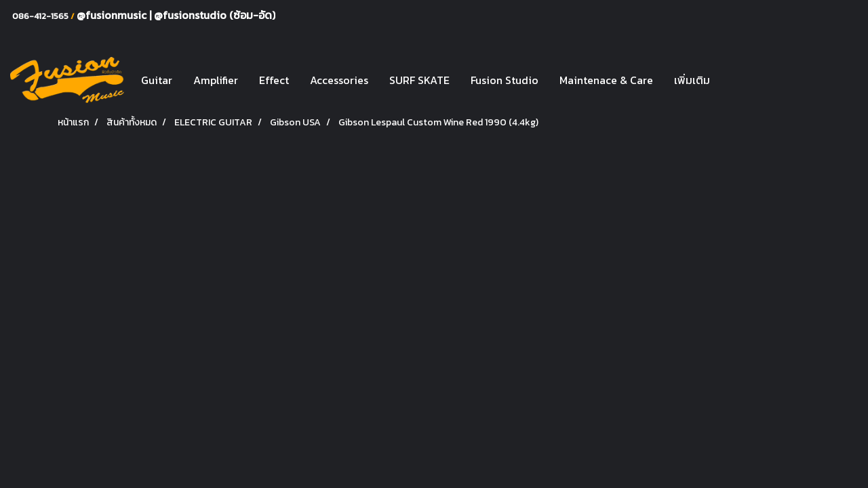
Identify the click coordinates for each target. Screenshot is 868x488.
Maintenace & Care (606, 80)
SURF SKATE (419, 80)
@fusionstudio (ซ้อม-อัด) (215, 15)
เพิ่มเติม (692, 80)
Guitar (157, 80)
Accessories (339, 80)
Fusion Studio (505, 80)
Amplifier (216, 80)
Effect (274, 80)
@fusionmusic (113, 15)
